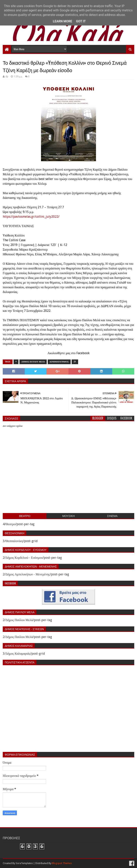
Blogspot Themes (62, 863)
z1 (75, 362)
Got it (81, 21)
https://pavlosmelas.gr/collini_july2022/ (31, 217)
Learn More (62, 21)
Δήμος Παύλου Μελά (33, 362)
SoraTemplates (24, 863)
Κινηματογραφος (59, 362)
